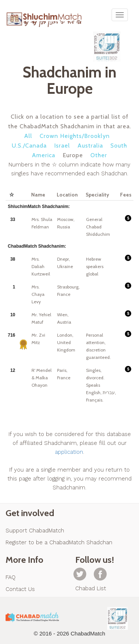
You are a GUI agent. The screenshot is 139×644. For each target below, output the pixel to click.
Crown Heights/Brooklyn (75, 136)
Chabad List (91, 588)
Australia (90, 146)
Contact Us (20, 589)
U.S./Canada (29, 146)
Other (99, 155)
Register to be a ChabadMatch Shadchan (59, 542)
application (69, 452)
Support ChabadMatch (35, 531)
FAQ (11, 577)
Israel (62, 146)
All (28, 136)
